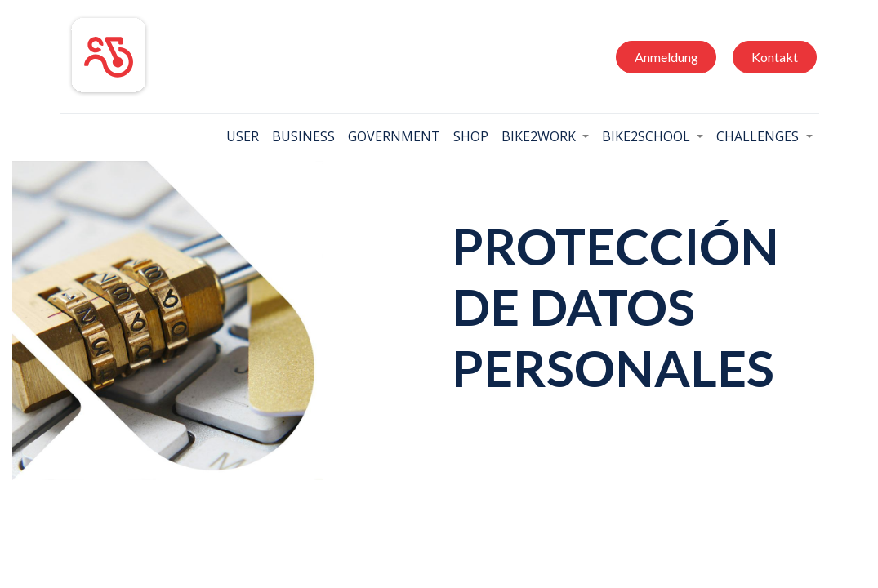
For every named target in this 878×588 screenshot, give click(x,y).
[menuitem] (243, 136)
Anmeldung (666, 57)
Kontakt (775, 57)
